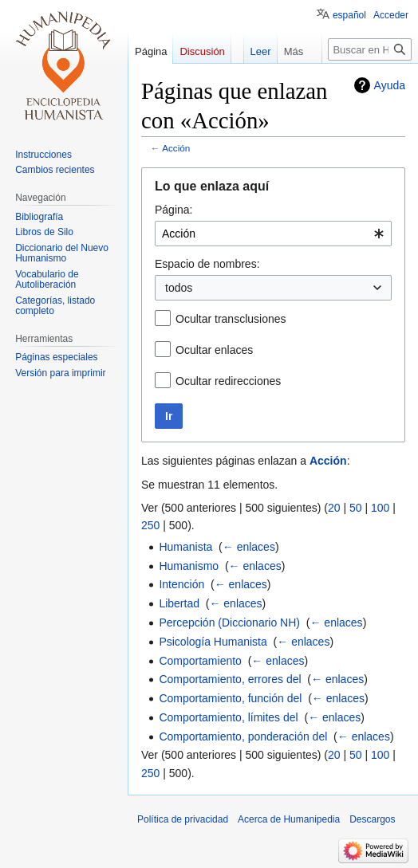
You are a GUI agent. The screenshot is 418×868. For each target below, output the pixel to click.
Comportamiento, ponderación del (243, 736)
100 (380, 508)
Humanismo (189, 566)
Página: (174, 210)
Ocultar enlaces (214, 350)
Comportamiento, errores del (230, 679)
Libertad (179, 603)
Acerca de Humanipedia (289, 819)
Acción (176, 148)
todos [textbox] (179, 288)
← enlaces (249, 547)
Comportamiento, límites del (228, 717)
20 (334, 508)
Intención (181, 584)
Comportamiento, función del (230, 698)
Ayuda (390, 85)
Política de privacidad (183, 819)
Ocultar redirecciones (228, 381)
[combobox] (273, 234)
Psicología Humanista (213, 642)
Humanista (185, 547)
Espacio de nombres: (207, 264)
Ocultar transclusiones (231, 319)
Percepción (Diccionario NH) (229, 623)
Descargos (372, 819)
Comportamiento (200, 661)
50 (356, 508)
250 (150, 525)
